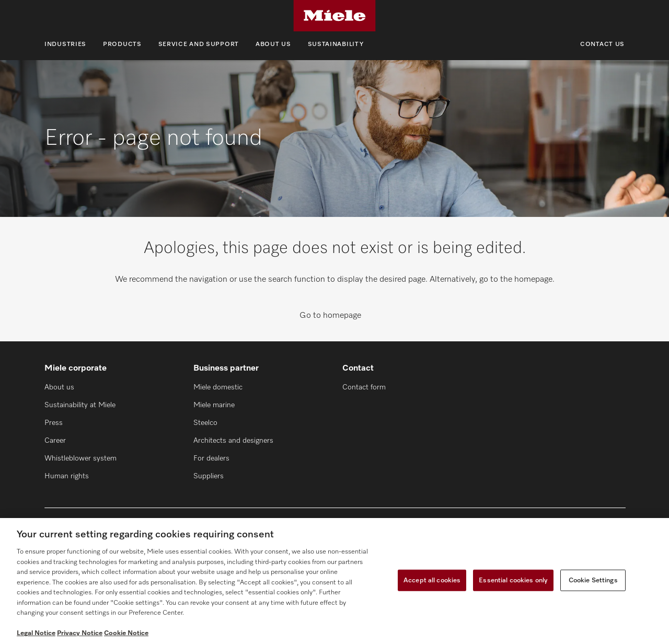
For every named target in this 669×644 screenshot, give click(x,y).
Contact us (602, 44)
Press (54, 423)
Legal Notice (36, 633)
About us (273, 44)
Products (122, 44)
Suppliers (209, 476)
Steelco (205, 423)
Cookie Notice (126, 633)
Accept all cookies (432, 580)
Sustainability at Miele (80, 405)
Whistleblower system (80, 458)
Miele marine (214, 405)
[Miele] (334, 16)
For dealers (211, 458)
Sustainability (336, 44)
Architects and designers (233, 441)
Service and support (199, 44)
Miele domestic (218, 387)
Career (55, 441)
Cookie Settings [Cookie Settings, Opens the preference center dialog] (593, 580)
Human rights (67, 476)
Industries (65, 44)
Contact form (364, 387)
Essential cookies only (513, 580)
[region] (334, 581)
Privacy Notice (80, 633)
